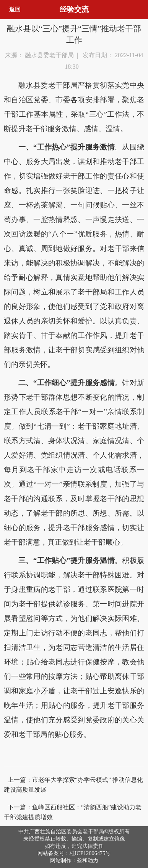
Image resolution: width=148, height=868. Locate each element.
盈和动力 (88, 860)
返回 (15, 9)
